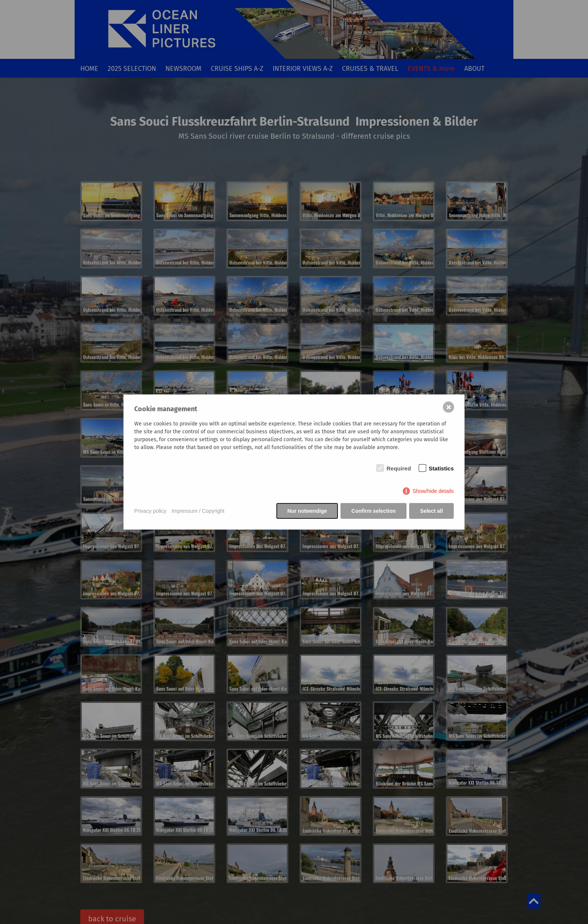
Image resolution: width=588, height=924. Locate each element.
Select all (431, 511)
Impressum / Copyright (198, 511)
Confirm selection (373, 511)
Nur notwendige (307, 511)
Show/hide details (433, 491)
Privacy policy (150, 511)
